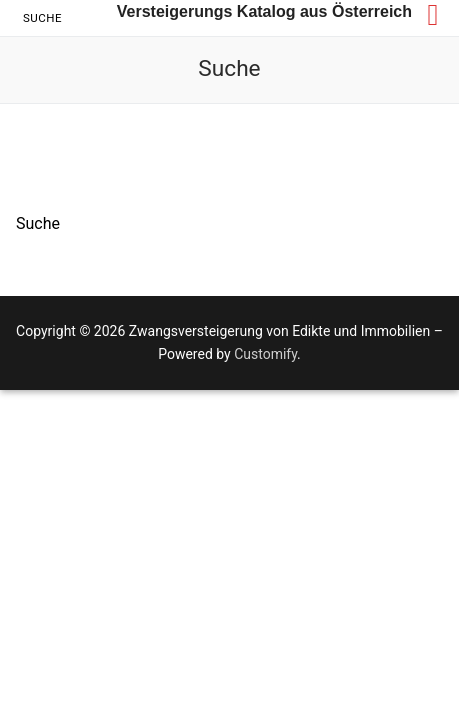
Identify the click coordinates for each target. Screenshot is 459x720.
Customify (265, 354)
